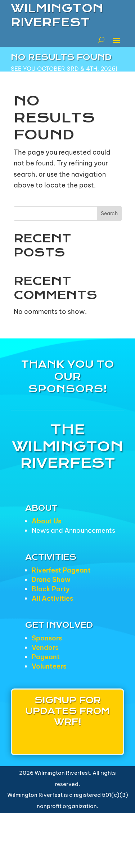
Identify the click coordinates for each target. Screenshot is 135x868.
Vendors (45, 647)
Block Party (51, 589)
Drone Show (51, 580)
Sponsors (47, 638)
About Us (46, 521)
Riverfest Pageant (61, 570)
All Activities (52, 598)
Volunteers (49, 666)
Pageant (46, 657)
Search (109, 213)
